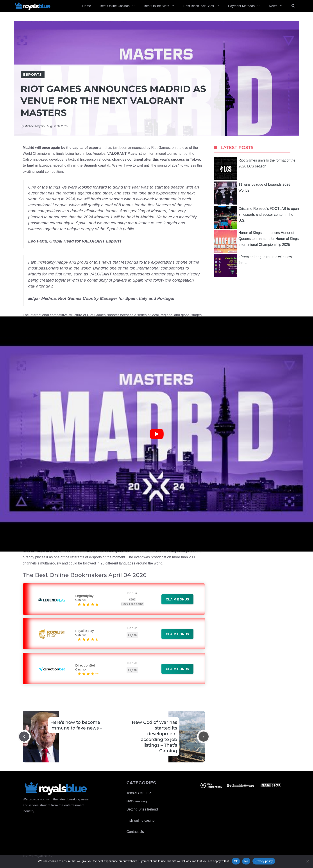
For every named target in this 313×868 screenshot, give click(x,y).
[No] (308, 861)
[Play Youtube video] (156, 434)
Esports (33, 75)
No (246, 861)
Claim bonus (177, 599)
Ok (236, 861)
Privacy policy (264, 861)
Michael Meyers (35, 126)
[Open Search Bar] (293, 6)
